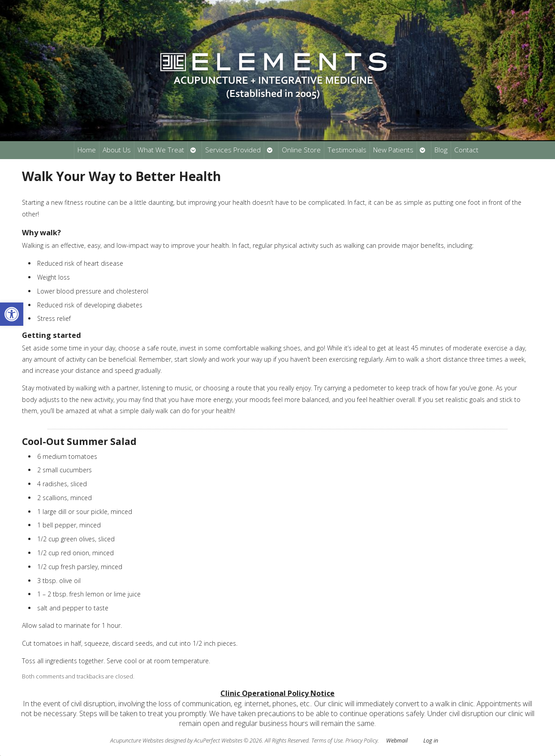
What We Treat (161, 150)
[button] (12, 314)
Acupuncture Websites (137, 741)
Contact (466, 150)
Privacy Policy (361, 741)
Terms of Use (327, 741)
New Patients (393, 150)
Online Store (301, 150)
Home (87, 150)
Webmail (397, 741)
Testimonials (347, 150)
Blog (441, 150)
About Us (117, 150)
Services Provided (233, 150)
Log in (431, 741)
